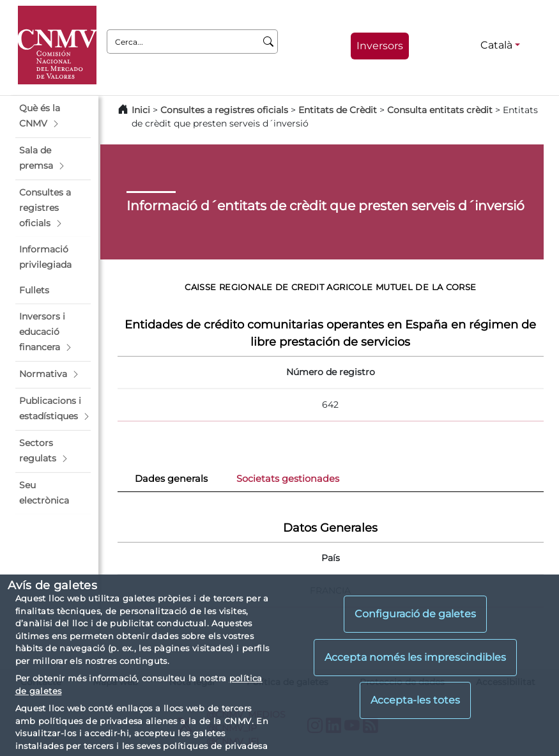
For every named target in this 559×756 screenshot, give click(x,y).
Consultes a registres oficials (224, 110)
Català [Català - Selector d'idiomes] (496, 45)
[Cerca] (269, 42)
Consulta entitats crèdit (440, 110)
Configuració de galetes (415, 614)
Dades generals (171, 479)
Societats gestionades (288, 479)
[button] (53, 116)
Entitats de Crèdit (338, 110)
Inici (141, 110)
